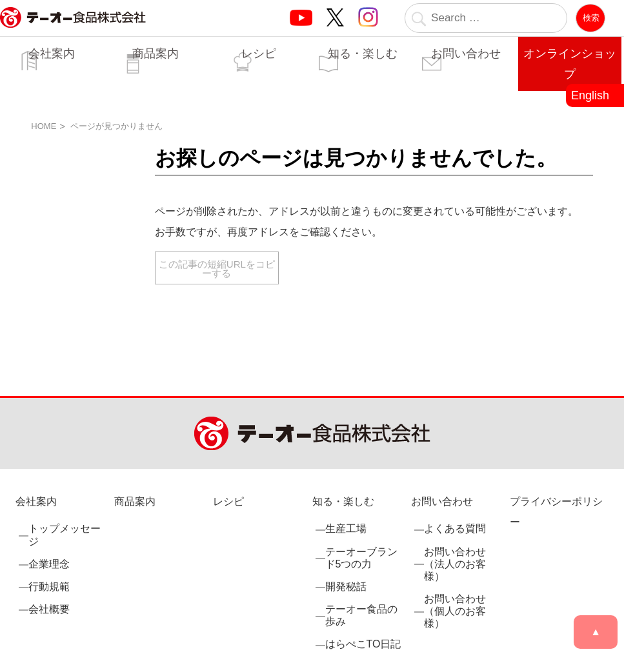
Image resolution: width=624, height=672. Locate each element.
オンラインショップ (570, 64)
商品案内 (156, 54)
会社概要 (49, 609)
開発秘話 (346, 587)
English (590, 95)
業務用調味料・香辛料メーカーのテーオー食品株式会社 (73, 31)
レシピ (259, 54)
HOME (44, 126)
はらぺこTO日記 (363, 644)
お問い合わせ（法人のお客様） (455, 564)
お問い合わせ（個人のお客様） (455, 611)
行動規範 (49, 587)
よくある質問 (455, 529)
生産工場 (346, 529)
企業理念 (49, 564)
